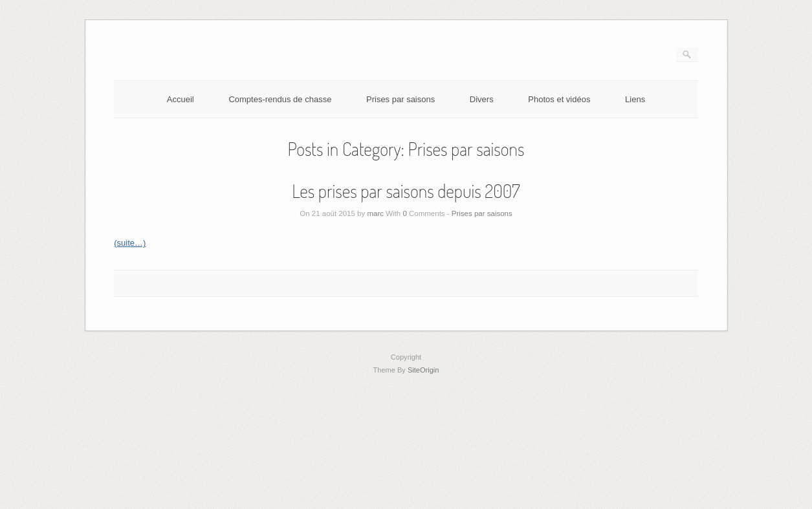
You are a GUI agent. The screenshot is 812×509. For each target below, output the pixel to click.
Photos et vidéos (559, 99)
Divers (482, 99)
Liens (635, 99)
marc (375, 213)
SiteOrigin (423, 370)
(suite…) (130, 243)
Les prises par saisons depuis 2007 (406, 191)
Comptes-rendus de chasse (280, 99)
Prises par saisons (401, 99)
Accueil (181, 99)
